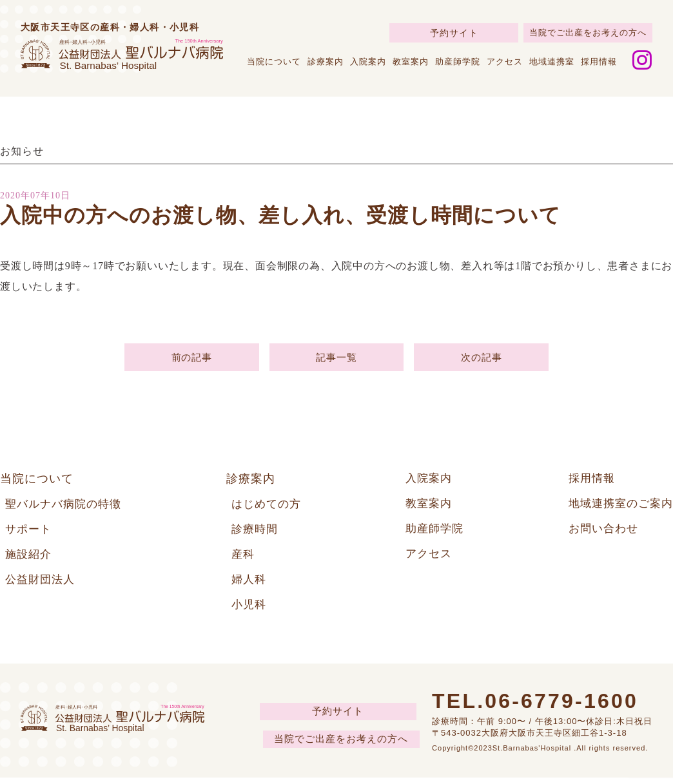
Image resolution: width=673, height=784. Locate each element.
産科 (244, 559)
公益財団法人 (42, 585)
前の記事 (192, 359)
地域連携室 (552, 62)
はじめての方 (268, 508)
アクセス (505, 62)
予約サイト (454, 33)
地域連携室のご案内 (618, 508)
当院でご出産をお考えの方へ (588, 33)
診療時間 (256, 533)
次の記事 (481, 359)
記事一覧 (336, 359)
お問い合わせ (600, 533)
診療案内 (326, 62)
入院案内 (368, 62)
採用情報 (599, 62)
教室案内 (411, 62)
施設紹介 (30, 559)
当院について (274, 62)
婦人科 (250, 585)
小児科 (250, 611)
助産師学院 (458, 62)
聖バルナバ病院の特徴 (66, 508)
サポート (30, 533)
